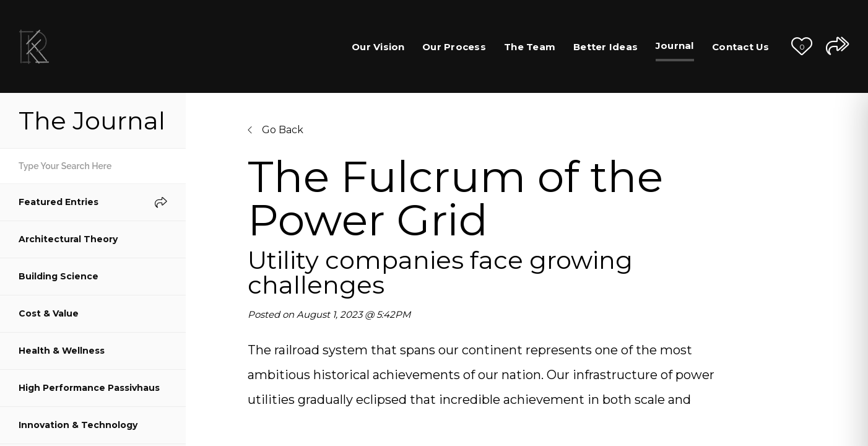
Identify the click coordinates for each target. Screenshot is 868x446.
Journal (675, 46)
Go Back (276, 130)
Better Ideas (605, 47)
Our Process (454, 47)
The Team (530, 47)
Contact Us (741, 47)
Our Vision (378, 47)
